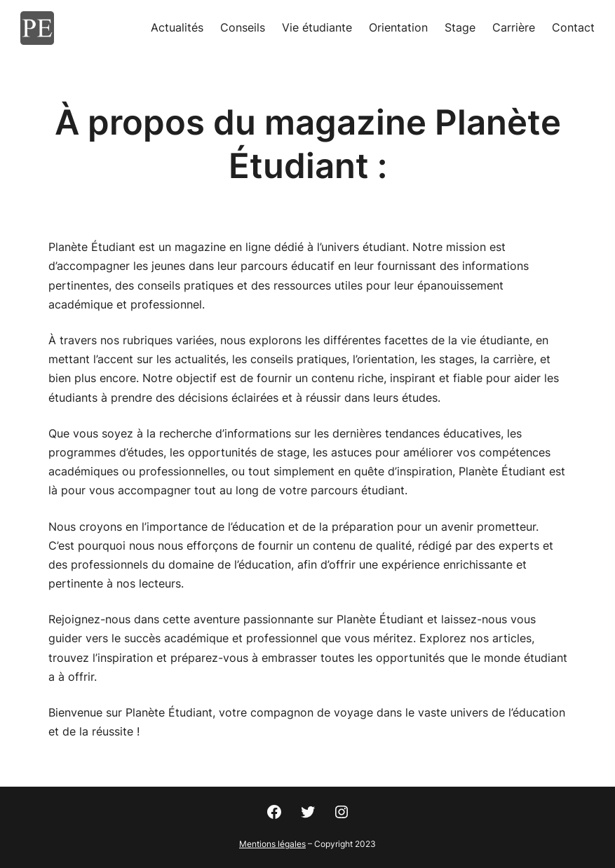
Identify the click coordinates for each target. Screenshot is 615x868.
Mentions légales (272, 844)
